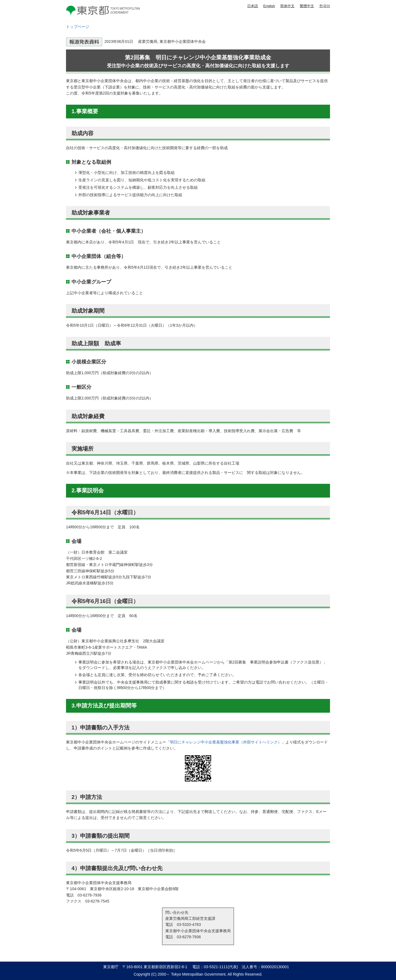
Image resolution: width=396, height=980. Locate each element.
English (269, 6)
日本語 (253, 6)
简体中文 (287, 6)
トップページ (78, 27)
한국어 (325, 6)
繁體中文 (307, 6)
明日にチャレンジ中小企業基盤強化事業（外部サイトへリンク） (226, 742)
